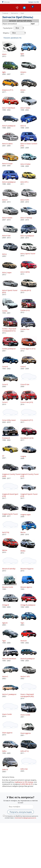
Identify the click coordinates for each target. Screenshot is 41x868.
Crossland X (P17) (27, 420)
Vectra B (24, 641)
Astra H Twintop (26, 218)
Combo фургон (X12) (28, 349)
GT (3, 456)
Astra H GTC (25, 200)
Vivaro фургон (7, 733)
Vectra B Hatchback (9, 659)
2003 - (11, 618)
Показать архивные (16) (12, 38)
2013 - (30, 286)
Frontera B (6, 438)
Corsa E (5, 402)
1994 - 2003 (11, 600)
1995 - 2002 (30, 636)
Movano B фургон (27, 569)
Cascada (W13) (26, 290)
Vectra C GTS (25, 676)
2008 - (30, 49)
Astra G (23, 126)
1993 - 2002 (11, 362)
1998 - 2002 (11, 103)
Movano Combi (8, 587)
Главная (5, 13)
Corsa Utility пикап (9, 420)
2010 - (30, 249)
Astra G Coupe (7, 164)
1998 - (11, 582)
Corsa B (5, 367)
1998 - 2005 (11, 121)
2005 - (11, 765)
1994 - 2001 (11, 306)
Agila (22, 54)
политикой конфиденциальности (25, 818)
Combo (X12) (25, 310)
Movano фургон (26, 587)
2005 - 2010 (30, 195)
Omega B (5, 605)
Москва (7, 2)
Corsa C (23, 367)
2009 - (11, 249)
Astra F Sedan (25, 108)
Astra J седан (7, 272)
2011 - (30, 68)
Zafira (4, 751)
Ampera (23, 72)
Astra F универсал (9, 126)
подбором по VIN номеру (24, 782)
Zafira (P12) (25, 751)
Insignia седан (26, 514)
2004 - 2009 (30, 140)
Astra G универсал (9, 182)
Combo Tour (25, 329)
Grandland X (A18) (27, 438)
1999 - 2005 (11, 747)
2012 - (11, 49)
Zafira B (5, 769)
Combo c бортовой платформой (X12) (9, 330)
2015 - (30, 267)
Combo (5, 311)
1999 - (30, 582)
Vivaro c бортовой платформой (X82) (27, 695)
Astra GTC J (24, 182)
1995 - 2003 (11, 654)
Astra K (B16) (25, 272)
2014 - (11, 398)
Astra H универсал (27, 236)
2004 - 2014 (11, 195)
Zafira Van (24, 769)
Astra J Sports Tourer (28, 254)
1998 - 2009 (30, 121)
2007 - (11, 451)
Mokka (23, 551)
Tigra (22, 623)
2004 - (30, 618)
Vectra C (5, 676)
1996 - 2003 (30, 654)
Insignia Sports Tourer (10, 514)
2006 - (30, 85)
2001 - (30, 324)
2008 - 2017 (11, 471)
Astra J (4, 254)
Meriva (23, 532)
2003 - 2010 (11, 416)
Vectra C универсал (9, 694)
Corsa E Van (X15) (27, 402)
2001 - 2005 (11, 139)
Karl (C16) (6, 532)
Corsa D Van (25, 384)
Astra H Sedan (7, 218)
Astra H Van (6, 236)
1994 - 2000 (11, 636)
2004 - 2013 (11, 231)
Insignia (23, 456)
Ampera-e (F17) (8, 90)
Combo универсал (9, 349)
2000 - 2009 (30, 362)
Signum (5, 623)
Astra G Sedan (26, 164)
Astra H (5, 200)
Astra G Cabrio (7, 144)
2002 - (11, 672)
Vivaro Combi (7, 714)
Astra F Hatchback (9, 108)
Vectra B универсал (28, 659)
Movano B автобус (9, 569)
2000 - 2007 (11, 68)
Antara (23, 90)
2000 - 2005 (11, 159)
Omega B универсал (28, 605)
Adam (4, 54)
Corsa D (5, 384)
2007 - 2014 (11, 213)
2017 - (11, 85)
